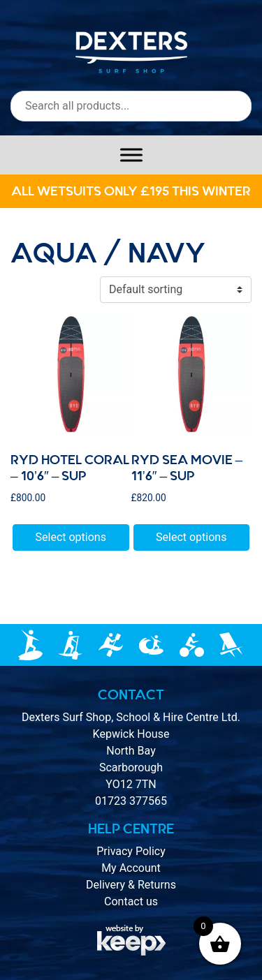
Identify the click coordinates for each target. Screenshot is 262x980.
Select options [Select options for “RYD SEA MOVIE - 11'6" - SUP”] (191, 537)
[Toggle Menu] (131, 155)
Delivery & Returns (131, 885)
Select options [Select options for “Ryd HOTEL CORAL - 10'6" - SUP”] (71, 537)
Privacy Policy (131, 851)
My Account (131, 868)
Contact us (131, 901)
